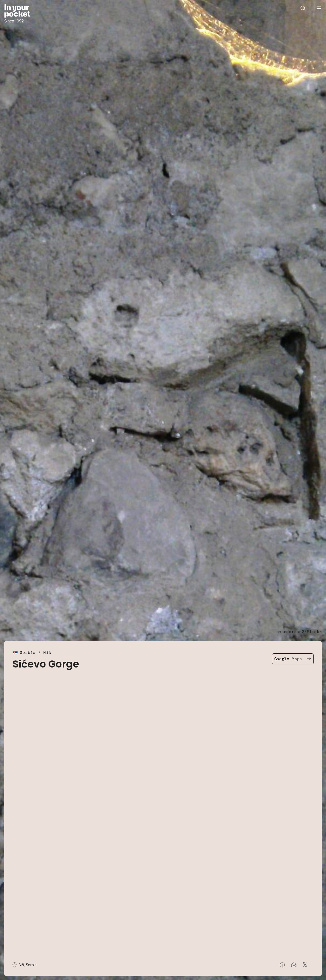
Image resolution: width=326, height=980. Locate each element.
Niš (47, 653)
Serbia (28, 653)
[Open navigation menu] (319, 8)
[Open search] (303, 8)
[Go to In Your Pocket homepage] (17, 14)
